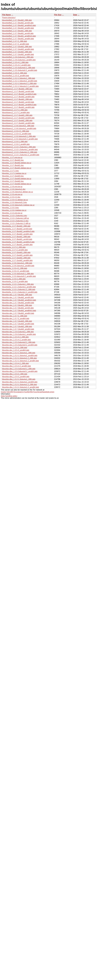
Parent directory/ (9, 18)
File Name (6, 15)
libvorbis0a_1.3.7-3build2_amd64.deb (17, 234)
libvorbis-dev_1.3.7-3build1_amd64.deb (18, 313)
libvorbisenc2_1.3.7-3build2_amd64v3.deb (19, 94)
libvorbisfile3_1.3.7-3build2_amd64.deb (18, 28)
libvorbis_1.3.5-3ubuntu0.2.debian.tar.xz (18, 205)
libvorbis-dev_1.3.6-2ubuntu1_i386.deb (18, 332)
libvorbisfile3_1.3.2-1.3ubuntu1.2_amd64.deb (20, 86)
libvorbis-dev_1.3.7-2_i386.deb (15, 316)
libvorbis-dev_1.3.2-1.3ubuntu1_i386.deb (19, 353)
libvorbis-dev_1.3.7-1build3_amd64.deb (18, 324)
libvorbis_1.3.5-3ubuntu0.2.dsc (15, 202)
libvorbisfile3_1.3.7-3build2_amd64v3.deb (19, 25)
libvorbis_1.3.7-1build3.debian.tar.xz (17, 179)
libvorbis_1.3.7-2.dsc (11, 171)
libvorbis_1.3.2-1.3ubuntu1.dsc (15, 216)
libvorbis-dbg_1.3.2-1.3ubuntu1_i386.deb (19, 379)
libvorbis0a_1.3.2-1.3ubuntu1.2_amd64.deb (20, 292)
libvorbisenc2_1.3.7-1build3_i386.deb (17, 115)
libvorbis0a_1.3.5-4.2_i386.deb (15, 268)
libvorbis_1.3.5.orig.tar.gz (12, 194)
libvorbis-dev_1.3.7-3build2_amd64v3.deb (19, 300)
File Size (58, 15)
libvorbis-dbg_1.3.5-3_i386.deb (15, 374)
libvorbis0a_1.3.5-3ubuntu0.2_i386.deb (18, 274)
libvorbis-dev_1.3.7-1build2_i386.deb (17, 326)
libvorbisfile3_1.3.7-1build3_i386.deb (17, 47)
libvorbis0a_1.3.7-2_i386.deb (14, 247)
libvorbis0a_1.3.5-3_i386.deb (14, 279)
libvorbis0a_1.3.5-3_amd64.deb (15, 282)
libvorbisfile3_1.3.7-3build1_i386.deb (17, 31)
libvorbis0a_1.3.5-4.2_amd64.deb (16, 271)
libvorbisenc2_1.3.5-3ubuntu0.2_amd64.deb (20, 139)
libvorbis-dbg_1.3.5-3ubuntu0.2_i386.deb (19, 369)
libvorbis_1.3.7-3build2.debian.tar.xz (17, 163)
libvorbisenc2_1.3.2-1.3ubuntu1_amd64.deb (20, 150)
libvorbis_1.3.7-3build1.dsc (13, 165)
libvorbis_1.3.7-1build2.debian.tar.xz (17, 184)
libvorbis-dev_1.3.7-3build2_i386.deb (17, 295)
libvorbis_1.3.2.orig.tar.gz (12, 213)
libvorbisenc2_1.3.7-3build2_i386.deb (17, 89)
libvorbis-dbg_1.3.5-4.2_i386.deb (15, 363)
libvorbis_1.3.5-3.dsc (11, 208)
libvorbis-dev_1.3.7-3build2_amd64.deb (18, 303)
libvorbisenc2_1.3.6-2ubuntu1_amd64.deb (19, 128)
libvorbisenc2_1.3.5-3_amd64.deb (16, 144)
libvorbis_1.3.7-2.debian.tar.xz (14, 173)
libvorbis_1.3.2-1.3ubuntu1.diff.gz (16, 218)
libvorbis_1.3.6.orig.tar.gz (12, 187)
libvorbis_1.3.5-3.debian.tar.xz (14, 210)
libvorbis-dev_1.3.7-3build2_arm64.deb (18, 297)
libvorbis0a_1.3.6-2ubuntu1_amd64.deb (18, 266)
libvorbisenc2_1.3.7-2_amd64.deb (16, 113)
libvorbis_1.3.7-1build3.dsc (13, 176)
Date (75, 15)
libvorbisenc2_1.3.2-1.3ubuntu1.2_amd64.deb (21, 155)
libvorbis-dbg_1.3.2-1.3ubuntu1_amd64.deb (20, 382)
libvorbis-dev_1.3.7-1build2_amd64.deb (18, 329)
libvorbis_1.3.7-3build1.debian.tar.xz (17, 168)
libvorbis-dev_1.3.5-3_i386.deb (15, 348)
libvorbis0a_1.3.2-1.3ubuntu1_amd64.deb (19, 287)
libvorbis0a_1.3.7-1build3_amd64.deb (17, 255)
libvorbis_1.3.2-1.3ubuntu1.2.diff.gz (16, 223)
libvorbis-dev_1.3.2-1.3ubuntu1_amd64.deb (20, 356)
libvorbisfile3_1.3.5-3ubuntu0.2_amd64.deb (20, 70)
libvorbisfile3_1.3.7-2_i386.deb (15, 41)
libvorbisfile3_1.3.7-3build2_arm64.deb (18, 23)
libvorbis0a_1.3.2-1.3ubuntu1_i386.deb (18, 284)
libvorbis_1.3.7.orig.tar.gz (12, 158)
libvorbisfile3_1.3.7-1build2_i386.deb (17, 52)
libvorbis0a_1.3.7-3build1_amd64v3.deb (18, 242)
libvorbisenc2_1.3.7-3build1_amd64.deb (18, 107)
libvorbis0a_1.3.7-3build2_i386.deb (16, 226)
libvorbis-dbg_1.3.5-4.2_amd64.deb (17, 366)
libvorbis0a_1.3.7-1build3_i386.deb (16, 252)
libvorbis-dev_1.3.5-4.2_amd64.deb (16, 340)
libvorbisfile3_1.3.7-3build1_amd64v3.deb (19, 36)
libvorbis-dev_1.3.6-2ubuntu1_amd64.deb (19, 334)
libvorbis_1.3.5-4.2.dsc (11, 197)
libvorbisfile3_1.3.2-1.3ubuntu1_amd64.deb (20, 81)
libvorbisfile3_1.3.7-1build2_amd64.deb (18, 54)
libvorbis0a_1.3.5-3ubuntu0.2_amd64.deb (19, 276)
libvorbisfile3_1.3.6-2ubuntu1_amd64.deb (19, 60)
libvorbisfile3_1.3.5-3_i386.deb (15, 73)
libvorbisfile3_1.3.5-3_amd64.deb (16, 76)
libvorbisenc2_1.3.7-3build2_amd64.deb (18, 97)
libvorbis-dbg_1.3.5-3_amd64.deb (16, 377)
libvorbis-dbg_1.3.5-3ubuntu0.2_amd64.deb (20, 371)
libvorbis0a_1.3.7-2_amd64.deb (15, 250)
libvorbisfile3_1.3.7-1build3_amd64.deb (18, 49)
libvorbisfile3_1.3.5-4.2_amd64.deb (16, 65)
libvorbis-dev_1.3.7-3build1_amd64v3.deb (19, 311)
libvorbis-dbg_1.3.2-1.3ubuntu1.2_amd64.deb (21, 387)
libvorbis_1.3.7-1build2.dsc (13, 181)
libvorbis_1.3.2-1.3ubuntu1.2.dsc (15, 221)
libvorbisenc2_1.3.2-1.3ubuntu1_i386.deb (19, 147)
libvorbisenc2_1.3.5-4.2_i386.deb (16, 131)
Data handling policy (9, 396)
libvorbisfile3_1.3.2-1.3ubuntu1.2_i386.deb (19, 84)
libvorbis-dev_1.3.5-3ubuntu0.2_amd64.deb (20, 345)
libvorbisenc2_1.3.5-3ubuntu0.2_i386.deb (19, 136)
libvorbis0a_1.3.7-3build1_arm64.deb (17, 239)
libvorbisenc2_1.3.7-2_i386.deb (15, 110)
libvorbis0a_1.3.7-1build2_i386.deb (16, 258)
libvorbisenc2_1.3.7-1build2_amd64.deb (18, 123)
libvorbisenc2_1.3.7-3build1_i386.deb (17, 99)
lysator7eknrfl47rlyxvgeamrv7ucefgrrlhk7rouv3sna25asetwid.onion (28, 392)
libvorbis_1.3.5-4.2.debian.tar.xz (15, 200)
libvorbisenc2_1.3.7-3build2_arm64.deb (18, 91)
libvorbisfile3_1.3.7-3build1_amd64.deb (18, 39)
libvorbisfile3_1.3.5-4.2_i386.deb (15, 62)
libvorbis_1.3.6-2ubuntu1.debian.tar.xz (18, 192)
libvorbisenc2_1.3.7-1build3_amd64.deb (18, 118)
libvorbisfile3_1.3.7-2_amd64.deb (16, 44)
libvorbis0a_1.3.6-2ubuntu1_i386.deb (17, 263)
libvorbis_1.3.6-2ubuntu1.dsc (14, 189)
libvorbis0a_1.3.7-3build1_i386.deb (16, 237)
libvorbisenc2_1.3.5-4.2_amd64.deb (17, 134)
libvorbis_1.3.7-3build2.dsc (13, 160)
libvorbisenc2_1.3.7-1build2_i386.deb (17, 121)
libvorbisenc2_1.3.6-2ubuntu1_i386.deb (18, 126)
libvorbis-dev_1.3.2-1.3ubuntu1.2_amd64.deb (20, 361)
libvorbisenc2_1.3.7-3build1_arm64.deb (18, 102)
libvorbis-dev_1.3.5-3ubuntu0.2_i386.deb (19, 342)
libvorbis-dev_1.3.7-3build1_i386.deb (17, 305)
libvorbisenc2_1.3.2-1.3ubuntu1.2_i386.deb (20, 152)
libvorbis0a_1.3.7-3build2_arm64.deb (17, 229)
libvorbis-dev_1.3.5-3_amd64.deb (16, 350)
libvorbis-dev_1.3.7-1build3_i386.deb (17, 321)
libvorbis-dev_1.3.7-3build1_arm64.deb (18, 308)
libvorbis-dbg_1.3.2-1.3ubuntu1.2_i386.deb (19, 385)
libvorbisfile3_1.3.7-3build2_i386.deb (17, 20)
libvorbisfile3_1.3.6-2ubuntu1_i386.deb (18, 57)
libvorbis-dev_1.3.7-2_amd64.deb (16, 319)
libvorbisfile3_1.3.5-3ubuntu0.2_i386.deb (19, 68)
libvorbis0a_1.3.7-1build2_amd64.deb (17, 260)
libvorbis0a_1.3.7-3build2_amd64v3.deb (18, 231)
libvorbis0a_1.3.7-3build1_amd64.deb (17, 245)
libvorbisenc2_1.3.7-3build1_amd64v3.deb (19, 105)
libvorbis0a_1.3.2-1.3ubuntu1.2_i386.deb (19, 289)
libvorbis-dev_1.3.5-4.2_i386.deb (15, 337)
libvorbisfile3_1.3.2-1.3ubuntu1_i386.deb (19, 78)
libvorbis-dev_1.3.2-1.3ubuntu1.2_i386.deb (19, 358)
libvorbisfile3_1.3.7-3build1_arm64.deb (18, 33)
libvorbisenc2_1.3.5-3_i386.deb (15, 142)
